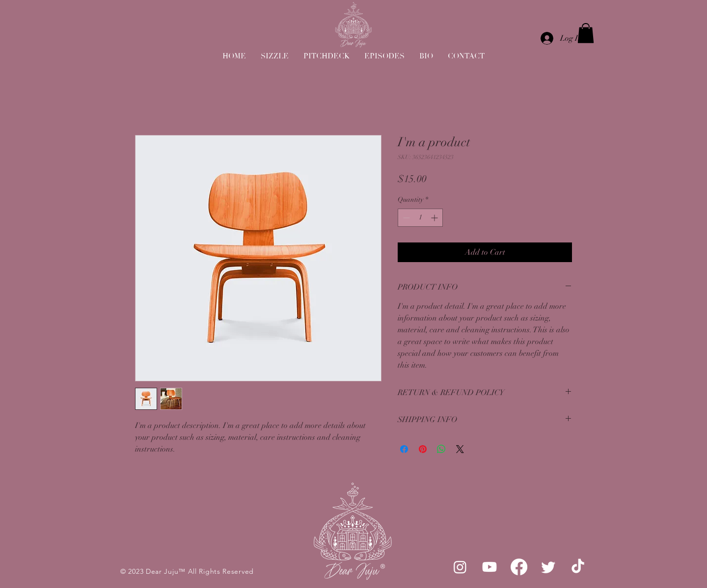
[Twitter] (548, 567)
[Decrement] (405, 218)
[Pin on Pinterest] (423, 449)
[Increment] (435, 218)
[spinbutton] (420, 218)
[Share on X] (460, 449)
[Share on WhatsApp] (441, 449)
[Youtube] (489, 567)
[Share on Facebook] (404, 449)
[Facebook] (519, 567)
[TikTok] (578, 567)
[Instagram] (460, 567)
